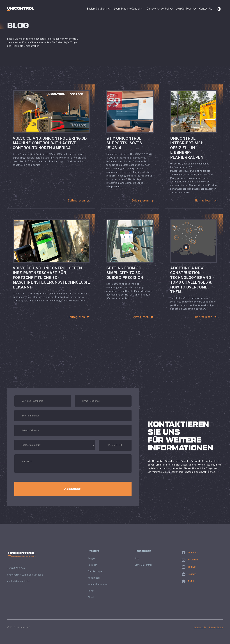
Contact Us (206, 9)
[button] (100, 9)
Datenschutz (200, 627)
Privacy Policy (216, 627)
